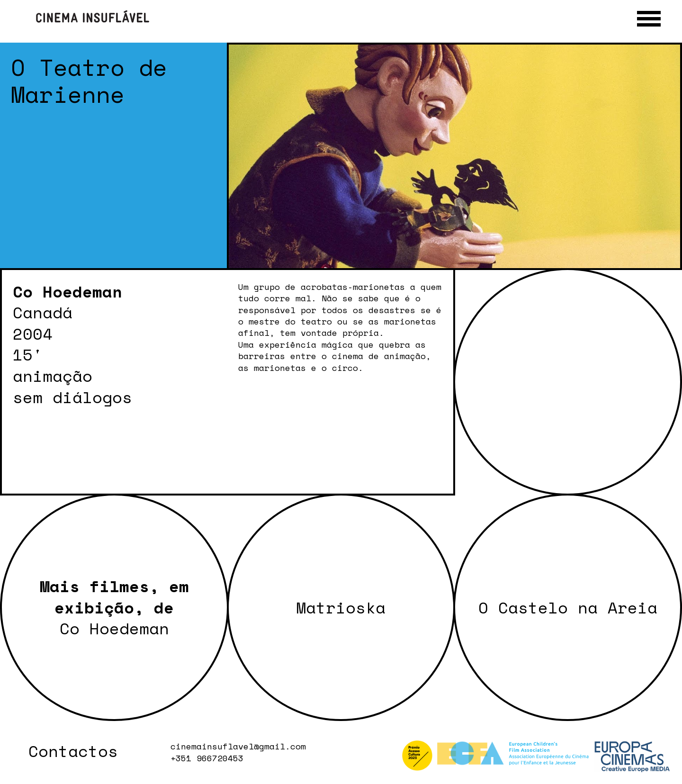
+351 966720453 (207, 758)
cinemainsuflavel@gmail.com (238, 746)
